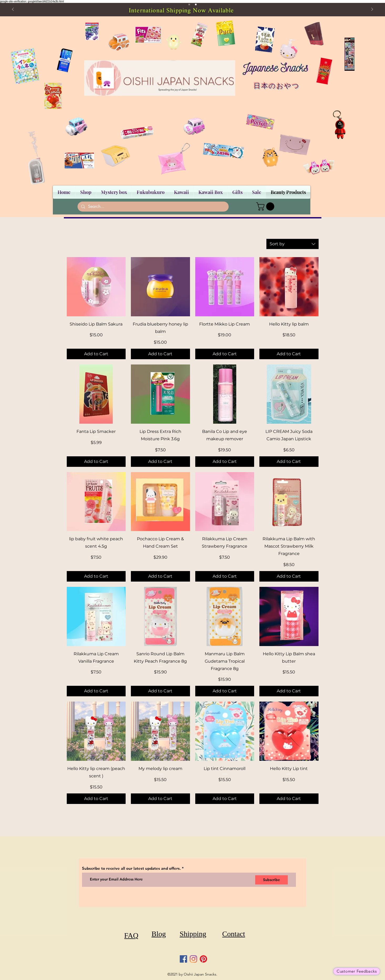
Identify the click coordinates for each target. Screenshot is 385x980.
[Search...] (153, 207)
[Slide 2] (196, 4)
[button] (266, 206)
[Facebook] (183, 959)
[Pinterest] (203, 959)
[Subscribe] (271, 880)
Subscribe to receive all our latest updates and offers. (132, 868)
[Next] (372, 10)
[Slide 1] (189, 4)
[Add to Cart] (96, 354)
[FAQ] (131, 935)
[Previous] (13, 10)
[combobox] (292, 244)
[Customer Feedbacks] (357, 971)
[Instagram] (193, 959)
